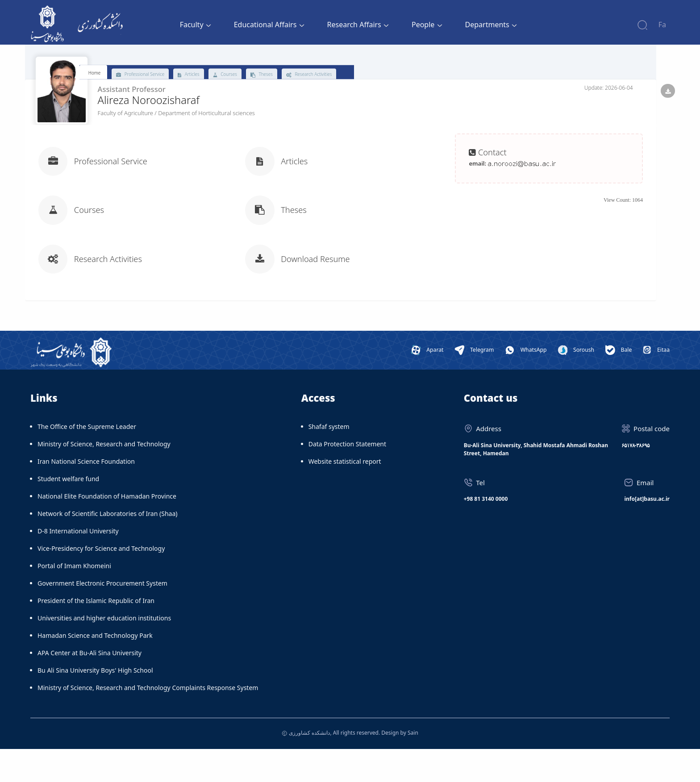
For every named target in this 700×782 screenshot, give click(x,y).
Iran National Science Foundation (86, 495)
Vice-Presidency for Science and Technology (101, 582)
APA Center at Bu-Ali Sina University (90, 686)
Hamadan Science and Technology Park (95, 669)
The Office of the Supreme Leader (87, 460)
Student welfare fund (68, 512)
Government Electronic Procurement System (102, 617)
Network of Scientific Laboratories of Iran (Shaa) (107, 547)
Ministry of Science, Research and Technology (104, 477)
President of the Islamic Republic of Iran (96, 634)
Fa (662, 25)
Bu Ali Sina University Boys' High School (95, 704)
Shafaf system (329, 460)
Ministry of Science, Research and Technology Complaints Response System (148, 721)
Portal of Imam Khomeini (74, 599)
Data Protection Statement (347, 477)
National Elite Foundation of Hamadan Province (107, 530)
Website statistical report (345, 495)
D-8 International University (78, 564)
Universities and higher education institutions (104, 651)
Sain (413, 766)
